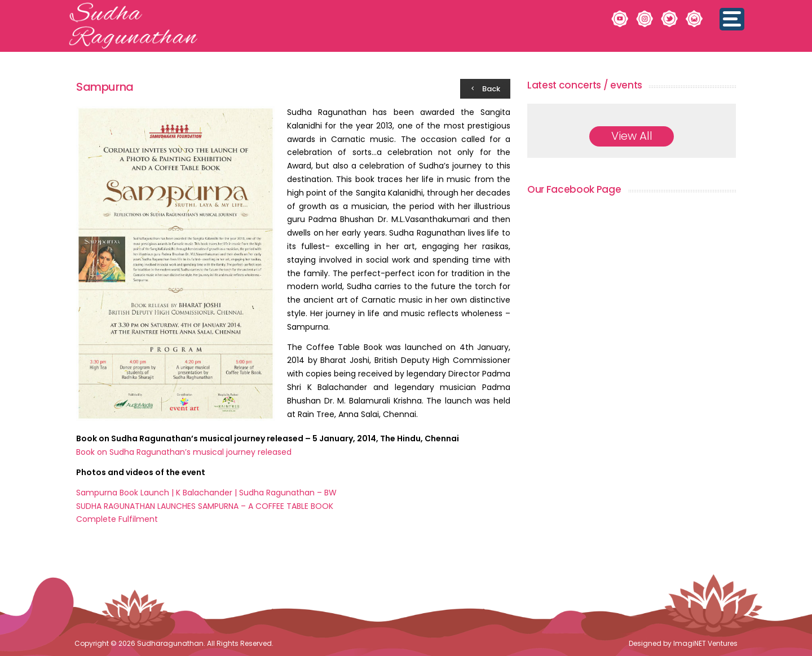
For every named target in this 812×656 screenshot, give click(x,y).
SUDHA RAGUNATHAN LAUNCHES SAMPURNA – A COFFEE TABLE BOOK (205, 506)
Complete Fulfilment (117, 519)
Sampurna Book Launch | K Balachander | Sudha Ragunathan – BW (206, 493)
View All (632, 136)
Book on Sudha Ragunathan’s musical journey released (184, 452)
